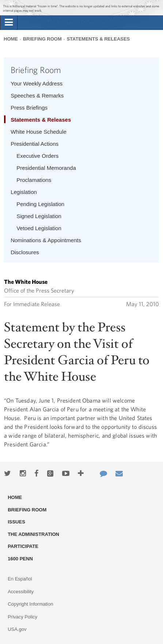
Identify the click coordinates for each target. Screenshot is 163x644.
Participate (23, 546)
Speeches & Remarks (37, 96)
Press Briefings (29, 108)
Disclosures (25, 252)
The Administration (33, 534)
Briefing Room (42, 39)
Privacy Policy (22, 617)
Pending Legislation (40, 204)
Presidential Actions (35, 144)
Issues (16, 522)
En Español (20, 579)
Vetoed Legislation (39, 228)
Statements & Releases (98, 39)
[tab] (9, 23)
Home (11, 39)
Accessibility (21, 592)
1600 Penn (20, 559)
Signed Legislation (39, 216)
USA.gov (17, 629)
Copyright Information (30, 604)
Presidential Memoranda (46, 168)
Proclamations (34, 180)
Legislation (24, 192)
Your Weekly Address (37, 83)
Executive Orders (37, 156)
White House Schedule (39, 132)
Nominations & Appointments (46, 240)
